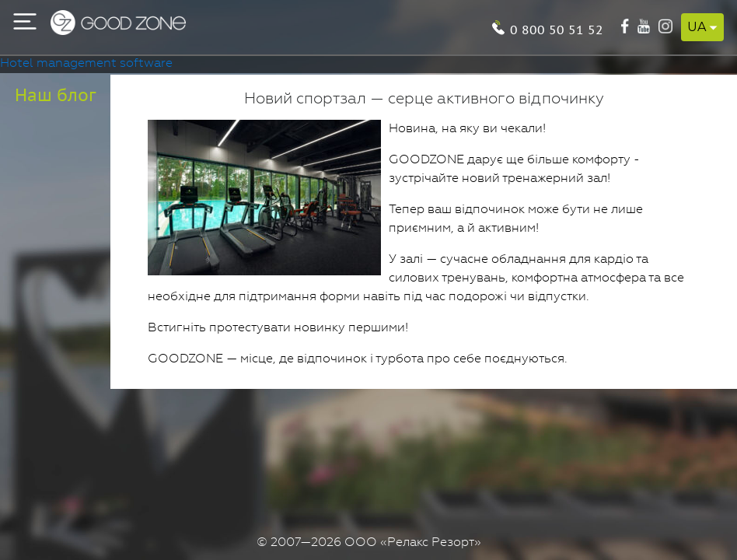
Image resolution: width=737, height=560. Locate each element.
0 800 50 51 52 (557, 28)
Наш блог (55, 95)
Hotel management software (86, 64)
